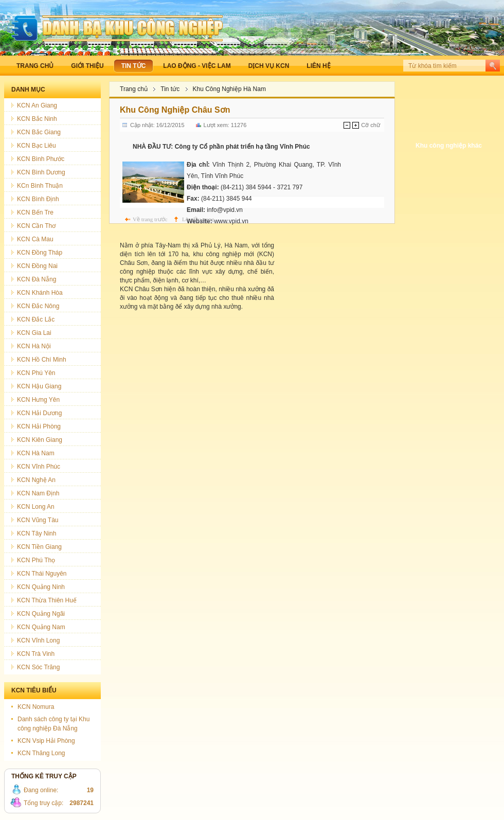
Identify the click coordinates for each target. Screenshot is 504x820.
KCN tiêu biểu (34, 690)
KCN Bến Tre (35, 212)
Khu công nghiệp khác (449, 146)
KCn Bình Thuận (40, 186)
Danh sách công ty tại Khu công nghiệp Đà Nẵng (53, 724)
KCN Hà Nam (36, 453)
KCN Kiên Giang (40, 440)
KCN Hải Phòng (39, 426)
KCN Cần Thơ (36, 226)
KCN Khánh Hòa (40, 293)
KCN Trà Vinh (36, 654)
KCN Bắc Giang (39, 132)
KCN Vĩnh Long (38, 640)
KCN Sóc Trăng (38, 667)
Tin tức (170, 89)
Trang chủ (134, 89)
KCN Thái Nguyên (42, 574)
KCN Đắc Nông (38, 306)
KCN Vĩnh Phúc (39, 467)
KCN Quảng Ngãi (41, 614)
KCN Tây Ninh (37, 533)
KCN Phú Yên (36, 373)
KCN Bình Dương (41, 172)
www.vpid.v (229, 221)
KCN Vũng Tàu (38, 520)
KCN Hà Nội (34, 346)
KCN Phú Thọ (36, 560)
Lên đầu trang (198, 219)
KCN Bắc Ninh (37, 119)
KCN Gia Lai (34, 333)
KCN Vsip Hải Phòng (46, 741)
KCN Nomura (36, 707)
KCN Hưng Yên (38, 400)
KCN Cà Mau (35, 239)
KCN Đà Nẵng (37, 279)
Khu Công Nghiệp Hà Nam (229, 89)
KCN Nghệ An (36, 480)
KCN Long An (36, 507)
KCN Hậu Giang (39, 386)
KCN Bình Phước (41, 159)
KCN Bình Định (38, 199)
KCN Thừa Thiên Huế (47, 600)
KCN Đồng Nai (37, 266)
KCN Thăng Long (41, 753)
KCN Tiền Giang (39, 547)
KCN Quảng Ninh (41, 587)
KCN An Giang (37, 105)
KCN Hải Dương (39, 413)
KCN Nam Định (38, 493)
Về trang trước (150, 219)
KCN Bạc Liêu (37, 146)
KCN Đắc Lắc (36, 319)
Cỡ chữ (371, 125)
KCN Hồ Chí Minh (42, 360)
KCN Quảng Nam (41, 627)
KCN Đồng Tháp (40, 253)
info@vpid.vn (225, 210)
